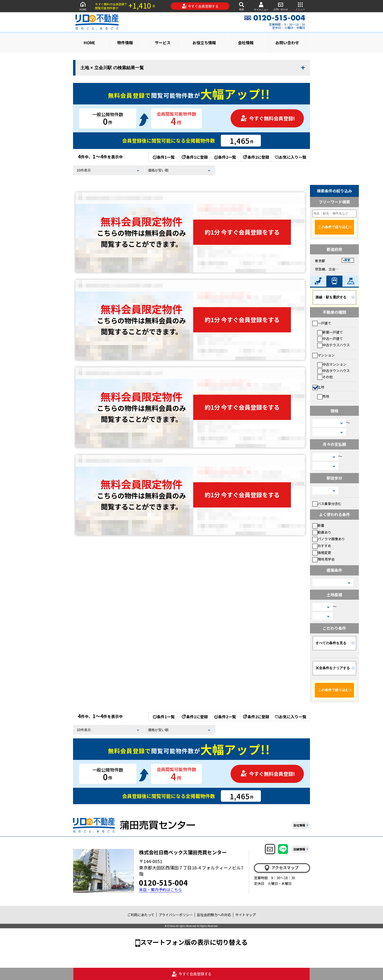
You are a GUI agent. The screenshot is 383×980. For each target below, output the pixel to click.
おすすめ (322, 546)
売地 (323, 396)
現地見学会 (324, 559)
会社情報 (246, 43)
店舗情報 (299, 849)
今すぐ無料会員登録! (268, 118)
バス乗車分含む (327, 504)
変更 (347, 260)
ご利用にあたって (141, 915)
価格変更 (322, 552)
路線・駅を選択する (331, 297)
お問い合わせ (281, 6)
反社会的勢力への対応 (214, 915)
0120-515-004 (163, 882)
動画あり (322, 532)
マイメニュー (261, 6)
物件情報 (125, 43)
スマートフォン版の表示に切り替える (194, 942)
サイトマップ (245, 915)
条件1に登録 (194, 157)
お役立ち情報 (204, 43)
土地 (318, 387)
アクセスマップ (281, 868)
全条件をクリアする (333, 668)
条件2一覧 (225, 157)
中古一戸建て (330, 338)
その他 (325, 377)
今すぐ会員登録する (200, 6)
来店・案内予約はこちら (160, 890)
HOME (83, 6)
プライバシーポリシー (176, 915)
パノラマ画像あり (329, 539)
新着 (318, 525)
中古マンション (332, 364)
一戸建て (322, 323)
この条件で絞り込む (333, 227)
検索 (242, 6)
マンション (324, 355)
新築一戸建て (330, 332)
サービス (163, 43)
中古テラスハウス (334, 345)
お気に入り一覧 (291, 157)
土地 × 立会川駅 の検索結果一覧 (112, 68)
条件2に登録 (256, 157)
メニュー (300, 6)
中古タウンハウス (334, 371)
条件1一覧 (164, 157)
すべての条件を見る (331, 643)
